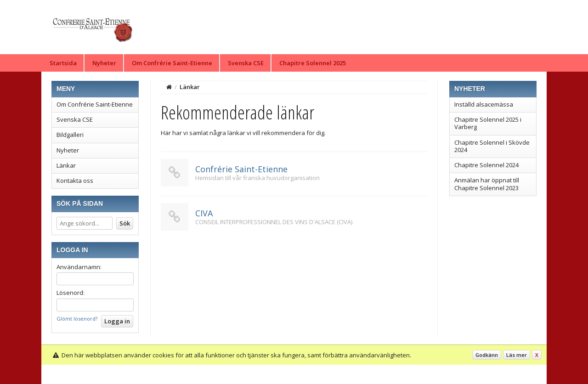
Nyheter (104, 63)
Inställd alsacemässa (484, 104)
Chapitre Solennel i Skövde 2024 (492, 146)
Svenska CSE (246, 63)
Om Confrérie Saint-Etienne (172, 63)
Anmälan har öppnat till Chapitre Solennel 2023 (487, 184)
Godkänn (487, 355)
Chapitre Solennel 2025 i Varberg (488, 123)
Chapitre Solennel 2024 (486, 165)
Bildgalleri (70, 135)
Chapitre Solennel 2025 (313, 63)
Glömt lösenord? (77, 319)
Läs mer (517, 355)
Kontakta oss (75, 181)
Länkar (66, 165)
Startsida (63, 63)
